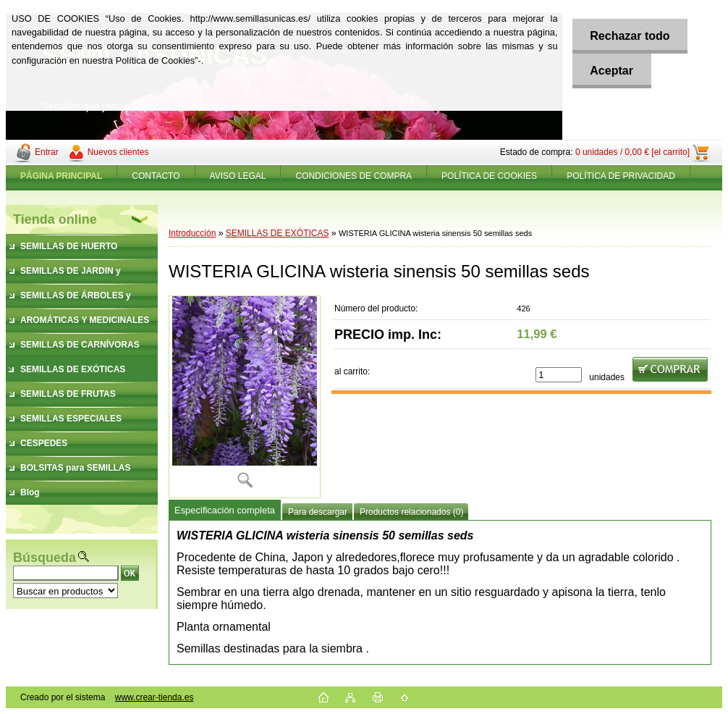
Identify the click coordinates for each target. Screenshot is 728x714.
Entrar (47, 152)
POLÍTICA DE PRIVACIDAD (621, 176)
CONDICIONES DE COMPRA (354, 176)
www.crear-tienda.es (155, 697)
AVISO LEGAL (238, 176)
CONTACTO (156, 176)
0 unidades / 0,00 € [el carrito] (632, 152)
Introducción (192, 233)
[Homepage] (62, 176)
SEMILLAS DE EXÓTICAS (278, 233)
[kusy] (559, 375)
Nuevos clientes (118, 152)
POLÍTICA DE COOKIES (489, 176)
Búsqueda (45, 558)
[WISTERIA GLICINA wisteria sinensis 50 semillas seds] (245, 397)
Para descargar (318, 512)
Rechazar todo (630, 36)
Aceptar (611, 71)
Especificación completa (225, 510)
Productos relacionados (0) (411, 512)
